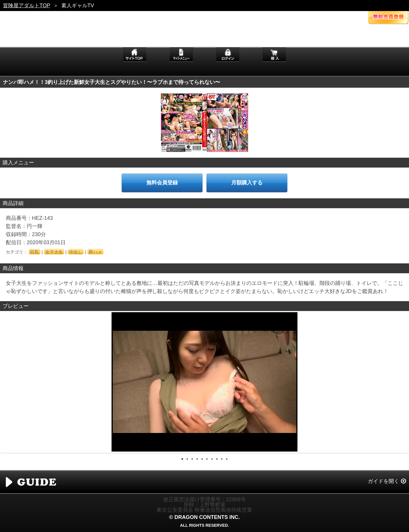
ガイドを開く (383, 481)
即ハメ (95, 252)
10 (227, 459)
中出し (76, 252)
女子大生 (54, 252)
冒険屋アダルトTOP (27, 6)
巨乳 (35, 252)
